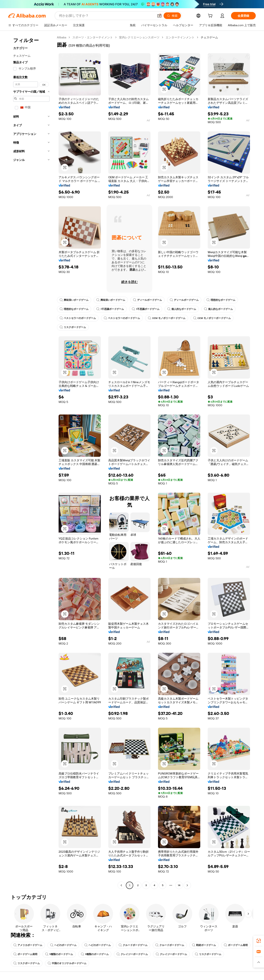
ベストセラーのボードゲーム (78, 318)
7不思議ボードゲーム (110, 309)
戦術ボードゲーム (204, 945)
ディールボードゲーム (147, 300)
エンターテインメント (180, 37)
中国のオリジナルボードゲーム (67, 963)
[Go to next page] (187, 885)
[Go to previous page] (121, 885)
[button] (159, 16)
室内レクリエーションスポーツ (139, 37)
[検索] (172, 16)
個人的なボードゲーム (182, 309)
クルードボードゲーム (133, 945)
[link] (259, 941)
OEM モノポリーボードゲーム (167, 318)
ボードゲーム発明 (236, 945)
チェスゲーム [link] (209, 37)
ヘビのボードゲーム (63, 945)
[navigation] (31, 462)
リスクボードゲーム (73, 327)
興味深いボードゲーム (74, 300)
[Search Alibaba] (106, 16)
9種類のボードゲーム (59, 954)
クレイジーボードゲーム (132, 954)
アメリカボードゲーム (28, 945)
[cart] (211, 16)
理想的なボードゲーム (221, 300)
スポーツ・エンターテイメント (93, 37)
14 (179, 885)
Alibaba (62, 37)
